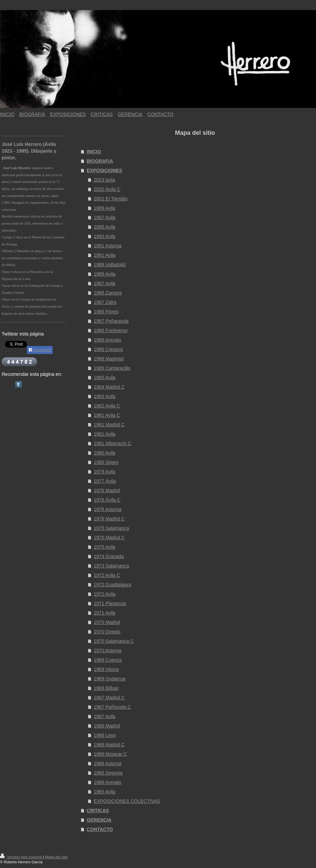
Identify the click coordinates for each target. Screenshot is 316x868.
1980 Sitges (106, 462)
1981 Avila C (107, 415)
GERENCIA (99, 820)
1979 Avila (105, 472)
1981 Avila (105, 434)
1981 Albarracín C (113, 443)
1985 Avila (105, 378)
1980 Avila (105, 453)
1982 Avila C (107, 406)
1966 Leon (105, 735)
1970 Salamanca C (114, 641)
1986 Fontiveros (111, 330)
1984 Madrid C (109, 387)
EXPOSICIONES (105, 170)
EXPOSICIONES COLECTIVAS (127, 801)
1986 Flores (106, 312)
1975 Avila (105, 547)
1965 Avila (105, 792)
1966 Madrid (107, 726)
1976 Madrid (107, 490)
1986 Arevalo (108, 340)
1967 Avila (105, 716)
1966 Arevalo (108, 782)
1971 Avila (105, 613)
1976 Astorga (108, 509)
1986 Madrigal (109, 359)
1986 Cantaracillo (112, 368)
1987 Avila (105, 283)
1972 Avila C (107, 575)
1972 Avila (105, 594)
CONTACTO (100, 829)
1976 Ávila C (107, 500)
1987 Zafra (105, 302)
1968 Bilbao (106, 688)
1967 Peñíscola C (112, 707)
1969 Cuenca (108, 660)
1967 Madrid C (109, 698)
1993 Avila (105, 236)
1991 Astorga (108, 246)
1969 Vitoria (106, 669)
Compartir (40, 350)
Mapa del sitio (56, 857)
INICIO (94, 152)
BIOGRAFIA (100, 161)
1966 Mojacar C (110, 754)
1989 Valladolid (110, 265)
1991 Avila (105, 255)
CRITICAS (98, 811)
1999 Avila (105, 208)
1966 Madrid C (109, 745)
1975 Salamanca (111, 528)
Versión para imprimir (22, 857)
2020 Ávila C (107, 189)
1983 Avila (105, 396)
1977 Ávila (105, 481)
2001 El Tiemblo (111, 199)
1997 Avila (105, 218)
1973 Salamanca (111, 566)
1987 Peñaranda (111, 321)
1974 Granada (109, 556)
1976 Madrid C (109, 519)
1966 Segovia (108, 773)
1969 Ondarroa (110, 679)
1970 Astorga (108, 650)
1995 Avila (105, 227)
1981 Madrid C (109, 425)
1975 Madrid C (109, 538)
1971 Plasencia (110, 603)
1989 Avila (105, 274)
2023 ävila (105, 180)
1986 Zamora (108, 293)
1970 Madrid (107, 622)
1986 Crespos (108, 349)
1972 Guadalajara (112, 585)
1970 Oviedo (107, 632)
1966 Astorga (108, 763)
